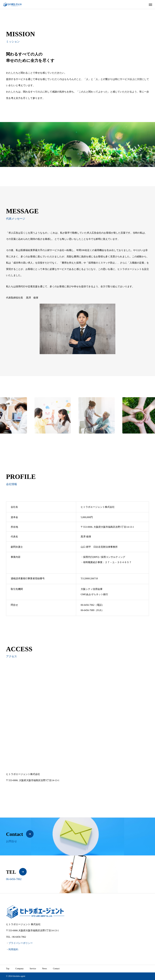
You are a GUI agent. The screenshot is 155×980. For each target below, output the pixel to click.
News (45, 969)
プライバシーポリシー (21, 943)
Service (33, 969)
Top (8, 969)
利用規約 (13, 949)
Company (20, 969)
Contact (56, 969)
